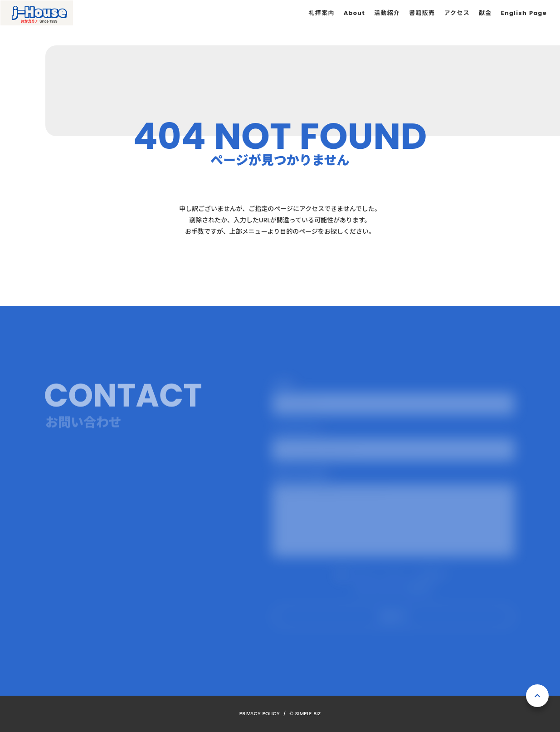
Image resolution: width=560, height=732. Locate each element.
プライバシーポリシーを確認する (394, 588)
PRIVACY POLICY (260, 713)
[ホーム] (37, 13)
